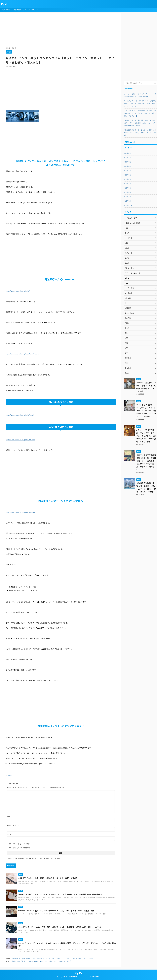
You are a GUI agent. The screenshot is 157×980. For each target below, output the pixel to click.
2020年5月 (127, 171)
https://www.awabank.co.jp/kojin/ (18, 291)
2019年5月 (127, 188)
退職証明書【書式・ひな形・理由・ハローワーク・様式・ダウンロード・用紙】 (42, 961)
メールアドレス (13, 825)
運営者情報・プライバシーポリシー (26, 10)
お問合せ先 (6, 10)
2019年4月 (127, 192)
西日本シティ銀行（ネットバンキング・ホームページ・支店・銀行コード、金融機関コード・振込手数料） (61, 894)
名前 (9, 816)
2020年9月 (127, 153)
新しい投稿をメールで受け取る (19, 848)
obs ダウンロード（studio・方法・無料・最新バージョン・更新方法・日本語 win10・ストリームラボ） (60, 927)
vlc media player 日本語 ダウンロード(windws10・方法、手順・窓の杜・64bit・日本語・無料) (57, 911)
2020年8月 (127, 158)
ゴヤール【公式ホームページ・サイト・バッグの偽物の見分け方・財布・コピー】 (140, 95)
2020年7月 (127, 162)
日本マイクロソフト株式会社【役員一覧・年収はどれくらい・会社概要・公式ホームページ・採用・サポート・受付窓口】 (140, 123)
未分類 (10, 776)
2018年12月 (128, 205)
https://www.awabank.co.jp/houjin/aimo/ (20, 440)
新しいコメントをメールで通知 (19, 844)
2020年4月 (127, 175)
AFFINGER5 (96, 977)
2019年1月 (127, 201)
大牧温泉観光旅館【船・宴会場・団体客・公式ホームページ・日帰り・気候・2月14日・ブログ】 (140, 133)
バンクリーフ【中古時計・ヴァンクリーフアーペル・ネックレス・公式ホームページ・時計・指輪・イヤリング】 (140, 113)
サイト (9, 835)
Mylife (5, 4)
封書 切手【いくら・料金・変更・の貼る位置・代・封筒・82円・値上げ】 (48, 878)
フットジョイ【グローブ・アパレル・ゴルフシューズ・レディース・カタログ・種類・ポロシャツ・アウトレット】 (140, 104)
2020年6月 (127, 166)
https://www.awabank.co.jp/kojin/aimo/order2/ (22, 354)
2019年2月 (127, 197)
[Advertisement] (60, 30)
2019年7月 (127, 179)
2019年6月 (127, 184)
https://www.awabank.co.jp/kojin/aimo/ (20, 415)
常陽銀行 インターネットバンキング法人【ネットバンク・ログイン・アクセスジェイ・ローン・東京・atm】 (53, 959)
